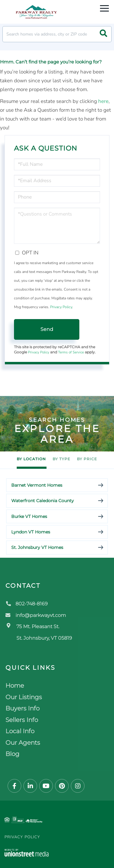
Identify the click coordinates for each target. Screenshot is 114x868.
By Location (31, 459)
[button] (104, 34)
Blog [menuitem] (12, 754)
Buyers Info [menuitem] (22, 708)
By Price (87, 459)
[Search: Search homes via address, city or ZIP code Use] (57, 34)
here (103, 101)
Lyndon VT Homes (31, 532)
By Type (61, 459)
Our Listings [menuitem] (24, 697)
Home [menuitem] (15, 686)
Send (47, 329)
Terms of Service (71, 352)
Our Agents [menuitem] (23, 743)
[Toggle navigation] (104, 7)
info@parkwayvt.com (36, 615)
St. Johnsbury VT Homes (37, 547)
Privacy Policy (61, 307)
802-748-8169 (27, 604)
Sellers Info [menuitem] (22, 720)
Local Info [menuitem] (20, 731)
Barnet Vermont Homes (37, 485)
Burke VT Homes (29, 516)
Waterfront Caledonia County (43, 501)
